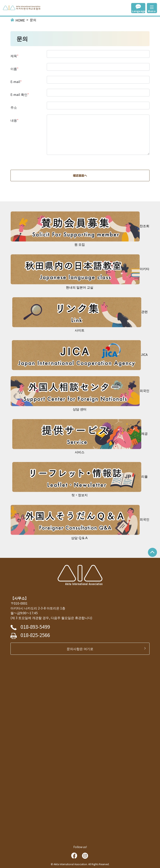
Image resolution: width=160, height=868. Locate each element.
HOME (20, 20)
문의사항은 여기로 (82, 649)
